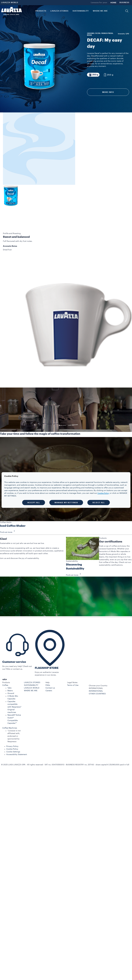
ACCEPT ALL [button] (34, 503)
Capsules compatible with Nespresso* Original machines (14, 688)
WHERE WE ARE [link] (100, 11)
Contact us (50, 669)
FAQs (48, 666)
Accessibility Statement (17, 735)
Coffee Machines (10, 709)
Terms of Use (73, 666)
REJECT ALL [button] (99, 503)
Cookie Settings (13, 733)
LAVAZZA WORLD (10, 3)
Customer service (14, 643)
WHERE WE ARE (31, 672)
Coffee (5, 666)
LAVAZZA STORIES (32, 663)
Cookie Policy (12, 730)
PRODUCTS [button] (41, 11)
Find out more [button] (8, 513)
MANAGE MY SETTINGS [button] (66, 503)
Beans (10, 672)
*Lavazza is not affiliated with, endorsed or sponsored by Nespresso (14, 717)
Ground (11, 674)
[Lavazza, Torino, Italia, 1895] (11, 11)
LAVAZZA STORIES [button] (59, 11)
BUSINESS (124, 3)
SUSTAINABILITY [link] (81, 11)
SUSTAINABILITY (31, 666)
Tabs (9, 669)
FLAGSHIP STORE (47, 649)
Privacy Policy (12, 727)
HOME (113, 3)
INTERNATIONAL (96, 672)
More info (108, 92)
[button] (127, 11)
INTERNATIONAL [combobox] (96, 669)
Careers (49, 672)
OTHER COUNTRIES (97, 675)
